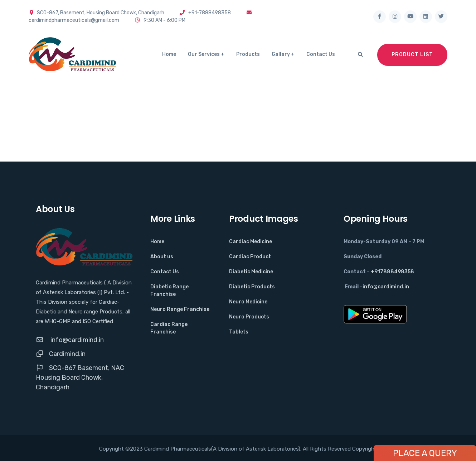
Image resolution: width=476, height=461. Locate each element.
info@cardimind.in (76, 340)
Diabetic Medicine (251, 272)
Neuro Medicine (248, 302)
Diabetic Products (252, 287)
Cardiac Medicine (251, 242)
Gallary (281, 54)
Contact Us (321, 54)
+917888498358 (392, 272)
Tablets (239, 332)
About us (162, 257)
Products (248, 54)
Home (169, 54)
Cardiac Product (250, 257)
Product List (412, 55)
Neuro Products (249, 317)
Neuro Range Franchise (180, 309)
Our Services (204, 54)
